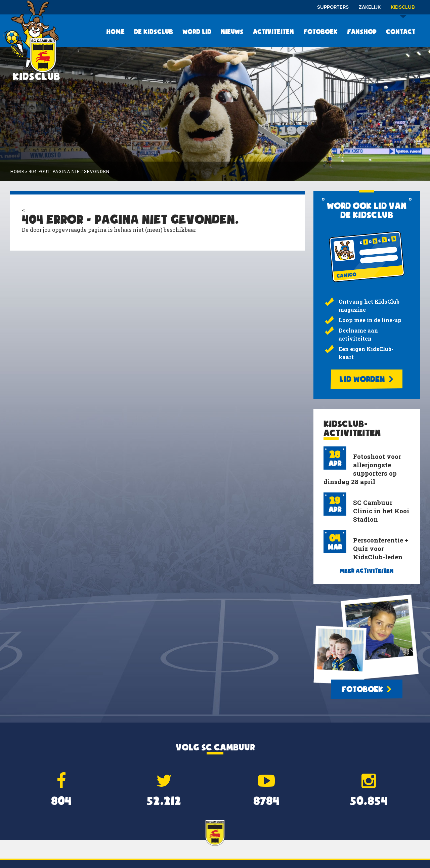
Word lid (197, 32)
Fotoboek (320, 32)
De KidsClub (154, 32)
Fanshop (362, 32)
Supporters (333, 7)
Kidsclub (403, 10)
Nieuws (232, 32)
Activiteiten (273, 32)
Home (115, 32)
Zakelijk (370, 7)
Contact (401, 32)
